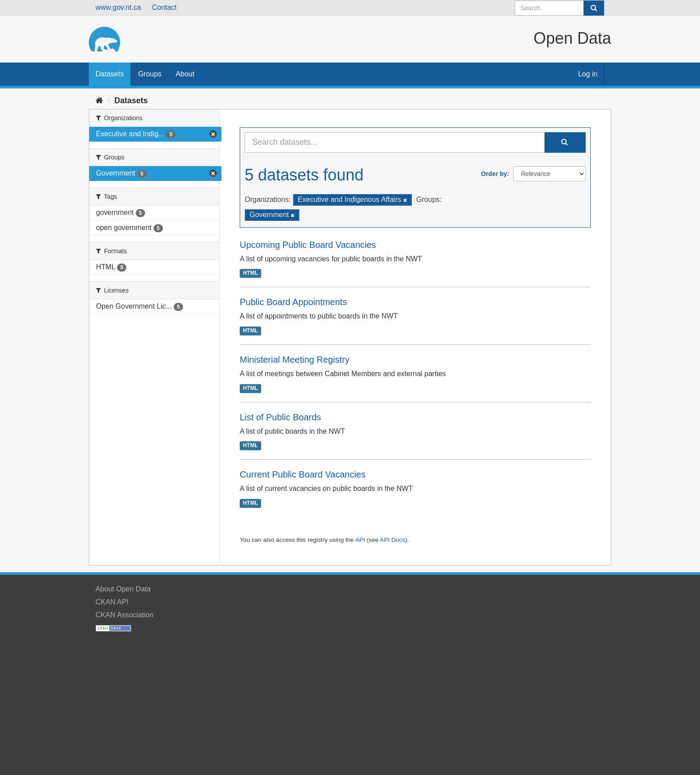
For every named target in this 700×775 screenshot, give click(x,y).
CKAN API (112, 602)
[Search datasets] (560, 8)
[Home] (99, 101)
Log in (588, 74)
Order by (494, 174)
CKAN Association (125, 615)
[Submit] (594, 8)
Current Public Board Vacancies (303, 474)
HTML (250, 273)
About (185, 74)
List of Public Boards (280, 417)
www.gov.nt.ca (118, 7)
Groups (150, 74)
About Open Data (123, 589)
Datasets (110, 74)
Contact (164, 7)
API (360, 540)
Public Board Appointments (293, 302)
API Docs (393, 540)
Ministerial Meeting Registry (295, 360)
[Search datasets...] (395, 142)
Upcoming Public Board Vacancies (308, 245)
